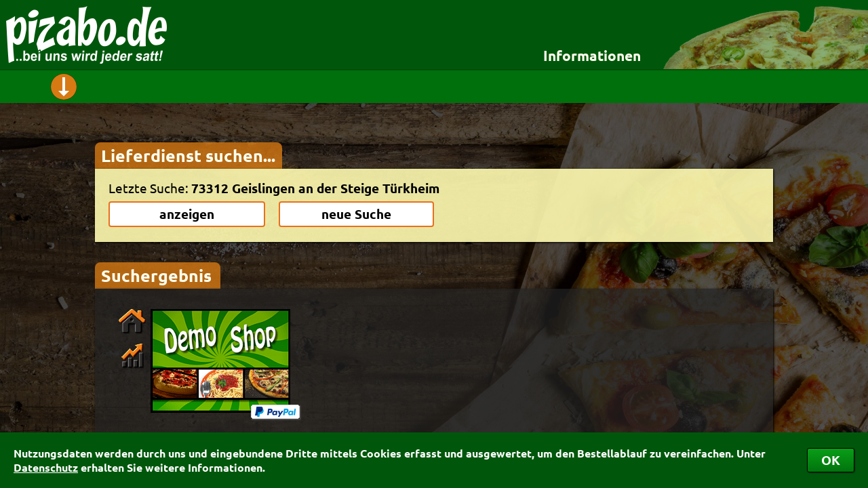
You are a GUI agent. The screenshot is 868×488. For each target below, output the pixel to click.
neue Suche (356, 214)
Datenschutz (46, 467)
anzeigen (187, 214)
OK (831, 460)
